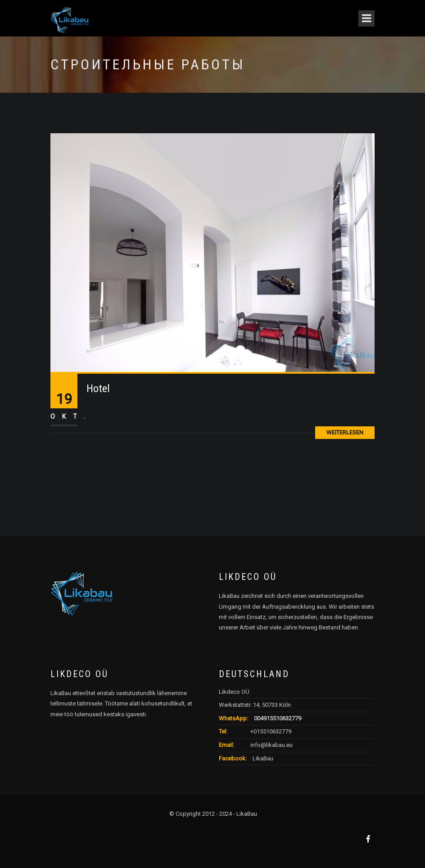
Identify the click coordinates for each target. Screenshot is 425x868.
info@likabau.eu (271, 745)
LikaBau (262, 758)
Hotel (98, 389)
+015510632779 (271, 731)
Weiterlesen (345, 432)
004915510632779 (278, 718)
